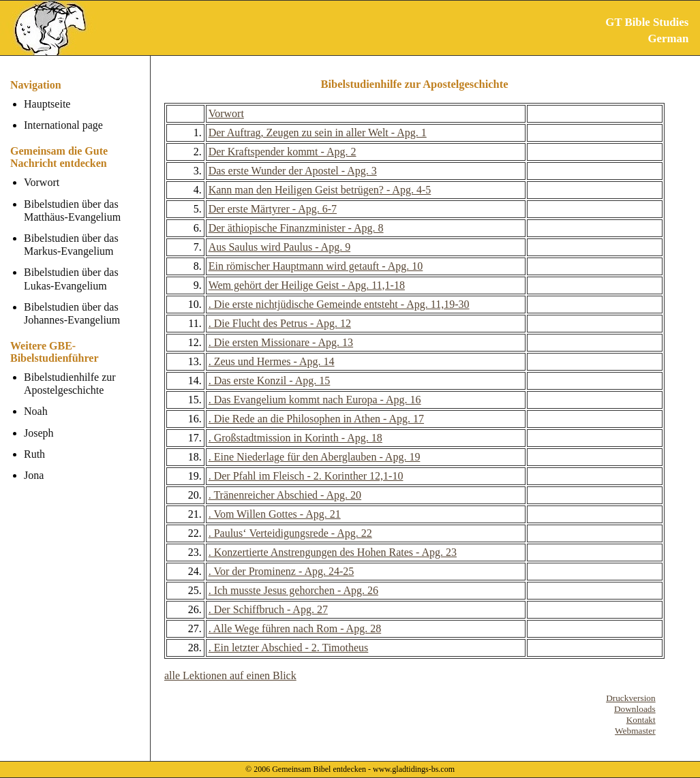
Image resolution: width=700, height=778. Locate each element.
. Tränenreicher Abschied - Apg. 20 (285, 495)
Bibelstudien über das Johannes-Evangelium (72, 313)
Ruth (34, 454)
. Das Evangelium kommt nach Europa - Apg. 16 (315, 400)
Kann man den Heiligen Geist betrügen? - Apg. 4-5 (320, 190)
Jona (34, 475)
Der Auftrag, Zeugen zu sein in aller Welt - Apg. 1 (318, 133)
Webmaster (635, 731)
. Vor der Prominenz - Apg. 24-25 (281, 571)
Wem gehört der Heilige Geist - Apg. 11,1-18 (307, 285)
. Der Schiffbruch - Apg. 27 (268, 609)
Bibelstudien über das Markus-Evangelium (71, 245)
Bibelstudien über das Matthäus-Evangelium (72, 211)
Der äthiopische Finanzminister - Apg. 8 (296, 228)
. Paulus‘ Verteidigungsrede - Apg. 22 (290, 533)
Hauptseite (47, 104)
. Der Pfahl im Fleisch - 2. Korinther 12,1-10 (306, 476)
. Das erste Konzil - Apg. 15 (270, 380)
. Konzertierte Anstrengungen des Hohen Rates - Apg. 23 (333, 552)
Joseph (39, 433)
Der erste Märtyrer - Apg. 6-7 (273, 209)
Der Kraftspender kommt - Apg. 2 (283, 152)
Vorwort (42, 182)
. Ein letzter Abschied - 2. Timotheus (289, 648)
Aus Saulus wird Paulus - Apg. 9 (279, 247)
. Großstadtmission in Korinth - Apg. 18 (295, 438)
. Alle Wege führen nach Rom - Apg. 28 (295, 628)
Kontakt (641, 720)
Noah (36, 411)
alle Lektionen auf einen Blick (230, 675)
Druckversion (631, 698)
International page (63, 125)
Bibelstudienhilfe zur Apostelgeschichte (70, 384)
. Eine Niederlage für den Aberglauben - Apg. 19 (315, 457)
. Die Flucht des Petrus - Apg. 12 (280, 323)
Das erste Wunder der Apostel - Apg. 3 (293, 171)
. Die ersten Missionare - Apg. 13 (281, 342)
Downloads (635, 709)
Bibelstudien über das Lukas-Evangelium (71, 279)
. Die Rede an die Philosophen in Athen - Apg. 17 (316, 419)
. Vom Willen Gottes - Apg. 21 (275, 514)
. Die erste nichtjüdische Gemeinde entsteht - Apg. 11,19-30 (339, 304)
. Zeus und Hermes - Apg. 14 (272, 361)
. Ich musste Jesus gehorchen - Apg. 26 (293, 590)
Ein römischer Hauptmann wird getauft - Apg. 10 (316, 266)
